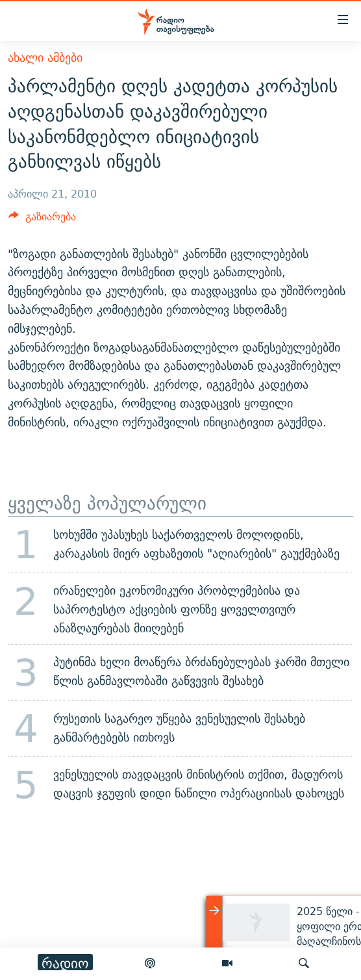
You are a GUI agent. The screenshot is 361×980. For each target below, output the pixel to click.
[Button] (42, 220)
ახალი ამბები (45, 58)
